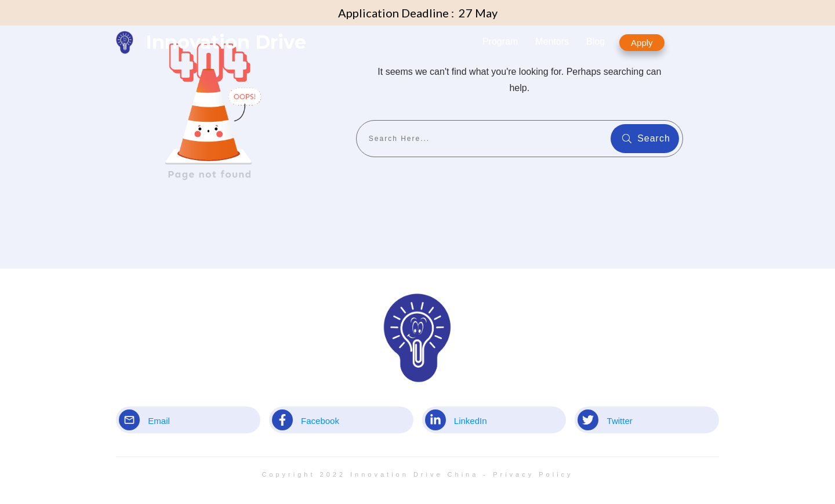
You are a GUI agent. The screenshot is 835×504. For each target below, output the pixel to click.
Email (159, 421)
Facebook (320, 421)
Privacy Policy (533, 474)
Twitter (620, 421)
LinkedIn (471, 421)
